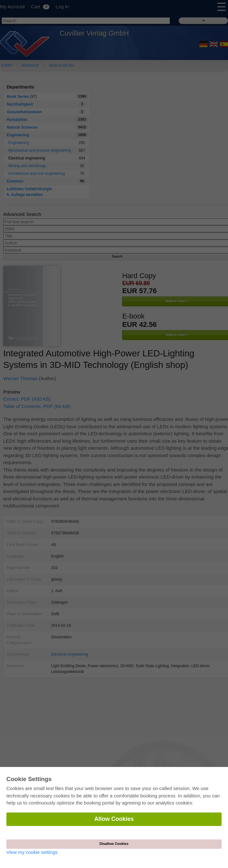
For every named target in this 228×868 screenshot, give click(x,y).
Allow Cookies (114, 819)
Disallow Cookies (114, 844)
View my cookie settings (32, 852)
